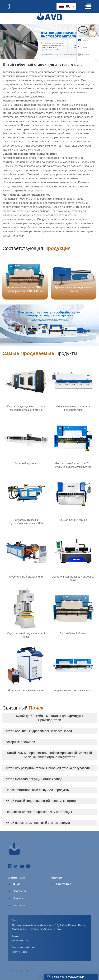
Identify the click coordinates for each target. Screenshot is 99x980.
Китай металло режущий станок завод (34, 779)
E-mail (83, 40)
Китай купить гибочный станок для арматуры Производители (49, 718)
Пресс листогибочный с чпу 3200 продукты (37, 790)
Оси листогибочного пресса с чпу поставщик (39, 812)
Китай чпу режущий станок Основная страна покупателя (48, 768)
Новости (18, 898)
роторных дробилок (20, 742)
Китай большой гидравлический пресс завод (39, 731)
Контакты (19, 905)
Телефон (84, 47)
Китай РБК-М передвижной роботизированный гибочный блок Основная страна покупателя (50, 755)
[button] (90, 277)
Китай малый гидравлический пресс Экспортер (41, 801)
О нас (17, 884)
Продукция (20, 891)
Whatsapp (85, 54)
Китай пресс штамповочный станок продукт (38, 823)
